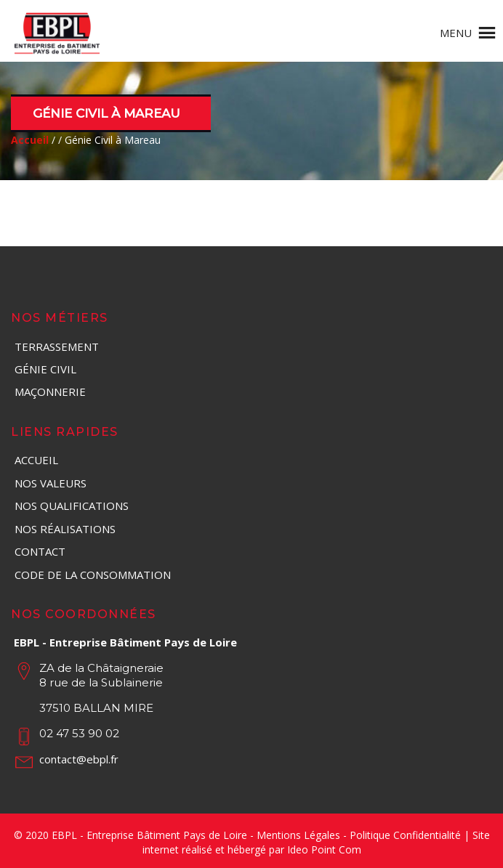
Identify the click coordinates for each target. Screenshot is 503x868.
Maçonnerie (50, 392)
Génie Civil (45, 369)
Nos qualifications (72, 506)
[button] (456, 33)
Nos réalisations (65, 529)
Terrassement (57, 346)
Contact (40, 551)
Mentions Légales (298, 835)
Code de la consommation (93, 575)
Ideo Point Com (324, 849)
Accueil (36, 460)
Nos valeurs (51, 483)
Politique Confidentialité (405, 835)
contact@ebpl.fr (79, 759)
